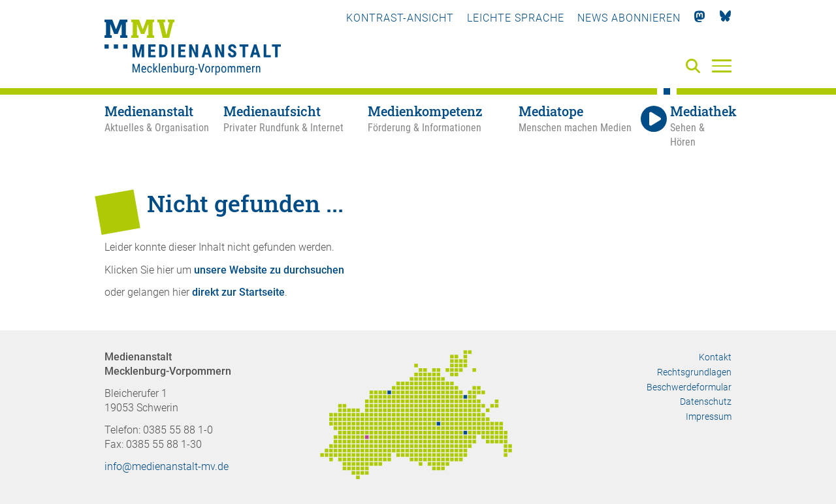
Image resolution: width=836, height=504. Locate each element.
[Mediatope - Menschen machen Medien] (578, 127)
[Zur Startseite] (193, 49)
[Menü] (722, 65)
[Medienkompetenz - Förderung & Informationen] (443, 127)
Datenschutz (706, 402)
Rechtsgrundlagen (694, 372)
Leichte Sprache (516, 18)
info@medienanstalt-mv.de (167, 466)
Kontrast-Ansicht (400, 18)
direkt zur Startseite (238, 292)
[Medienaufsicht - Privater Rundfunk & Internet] (296, 127)
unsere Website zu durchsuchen (269, 270)
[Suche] (696, 67)
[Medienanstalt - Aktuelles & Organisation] (164, 127)
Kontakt (715, 357)
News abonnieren (629, 18)
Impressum (709, 417)
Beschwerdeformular (689, 387)
